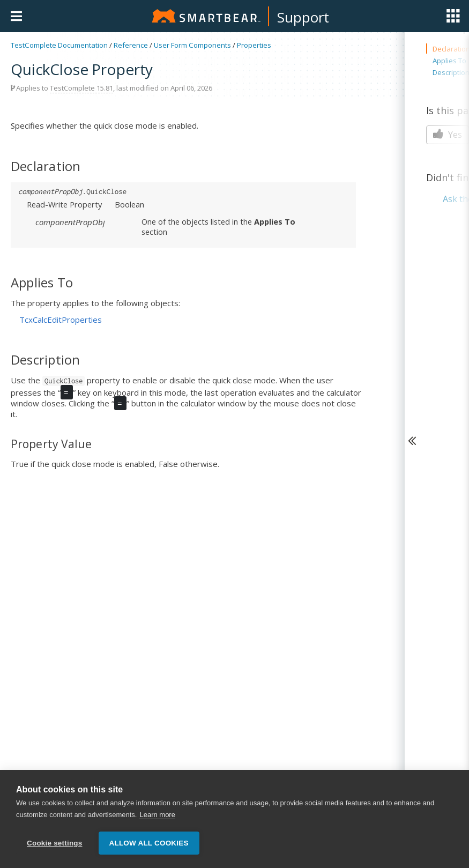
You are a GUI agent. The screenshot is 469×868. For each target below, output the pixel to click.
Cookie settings (55, 843)
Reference (131, 45)
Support (303, 17)
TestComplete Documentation (59, 45)
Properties (254, 45)
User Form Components (192, 45)
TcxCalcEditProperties (61, 320)
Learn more (157, 815)
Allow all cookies (149, 843)
